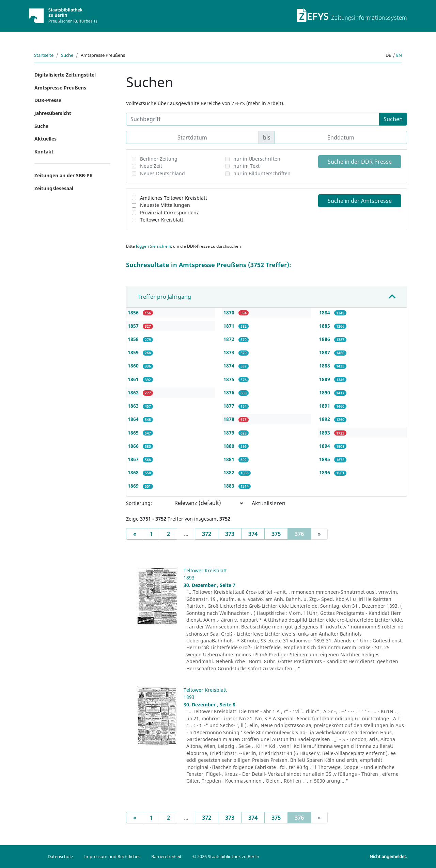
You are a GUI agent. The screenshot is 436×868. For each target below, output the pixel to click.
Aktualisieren (269, 503)
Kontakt (44, 152)
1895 (325, 459)
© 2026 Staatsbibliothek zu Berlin (226, 856)
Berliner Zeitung (159, 159)
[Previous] (135, 534)
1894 (325, 446)
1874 (230, 366)
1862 (134, 392)
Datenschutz (60, 856)
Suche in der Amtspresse (360, 201)
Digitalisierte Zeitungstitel (65, 75)
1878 (230, 419)
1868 (134, 472)
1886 (325, 339)
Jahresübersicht (53, 113)
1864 (134, 419)
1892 (325, 419)
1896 (325, 472)
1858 (134, 339)
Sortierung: (139, 503)
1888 (325, 366)
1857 (134, 326)
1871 (230, 326)
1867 (134, 459)
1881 (230, 459)
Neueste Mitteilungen (165, 205)
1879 (230, 433)
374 (253, 534)
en (399, 55)
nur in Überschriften (257, 159)
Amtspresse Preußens (60, 88)
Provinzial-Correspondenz (169, 212)
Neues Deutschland (162, 173)
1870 (230, 313)
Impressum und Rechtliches (112, 856)
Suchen (393, 119)
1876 (230, 392)
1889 (325, 379)
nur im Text (246, 166)
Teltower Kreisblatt (162, 220)
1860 (134, 366)
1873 (230, 352)
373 (230, 534)
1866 (134, 446)
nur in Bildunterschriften (262, 173)
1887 (325, 352)
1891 (325, 406)
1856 (134, 313)
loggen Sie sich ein (153, 246)
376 (303, 534)
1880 (230, 446)
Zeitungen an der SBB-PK (64, 175)
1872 (230, 339)
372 (207, 534)
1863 (134, 406)
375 (276, 534)
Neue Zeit (151, 166)
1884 (325, 313)
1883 (230, 486)
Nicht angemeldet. (388, 856)
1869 (134, 486)
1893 (325, 433)
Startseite (44, 55)
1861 (134, 379)
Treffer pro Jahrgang (164, 297)
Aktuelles (45, 139)
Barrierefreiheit (166, 856)
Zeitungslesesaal (54, 188)
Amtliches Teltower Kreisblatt (174, 198)
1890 (325, 392)
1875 (230, 379)
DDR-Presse (48, 100)
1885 (325, 326)
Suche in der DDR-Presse (360, 162)
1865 (134, 433)
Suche (67, 55)
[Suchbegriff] (253, 119)
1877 (230, 406)
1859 (134, 352)
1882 (230, 472)
